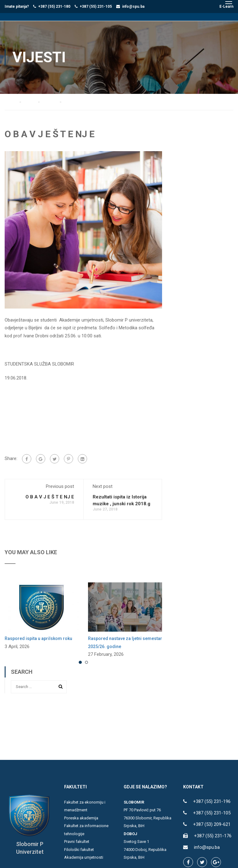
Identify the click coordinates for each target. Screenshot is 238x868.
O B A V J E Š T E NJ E (50, 497)
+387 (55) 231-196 (212, 801)
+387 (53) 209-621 (212, 824)
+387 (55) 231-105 (96, 7)
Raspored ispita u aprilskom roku (38, 638)
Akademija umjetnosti (84, 857)
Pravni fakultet (77, 841)
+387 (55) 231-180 (54, 7)
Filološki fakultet (79, 849)
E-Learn (226, 7)
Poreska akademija (81, 818)
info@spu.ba (133, 7)
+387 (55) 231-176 (213, 835)
